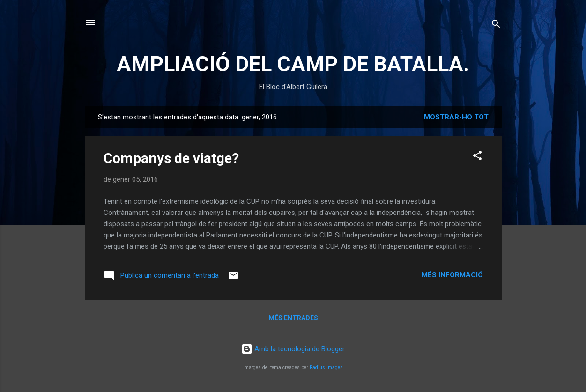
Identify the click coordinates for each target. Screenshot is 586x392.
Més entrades (293, 318)
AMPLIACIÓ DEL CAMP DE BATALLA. (293, 64)
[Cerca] (496, 26)
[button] (477, 157)
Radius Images (326, 367)
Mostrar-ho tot (456, 117)
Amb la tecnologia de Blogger (293, 349)
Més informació (452, 275)
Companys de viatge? (171, 158)
